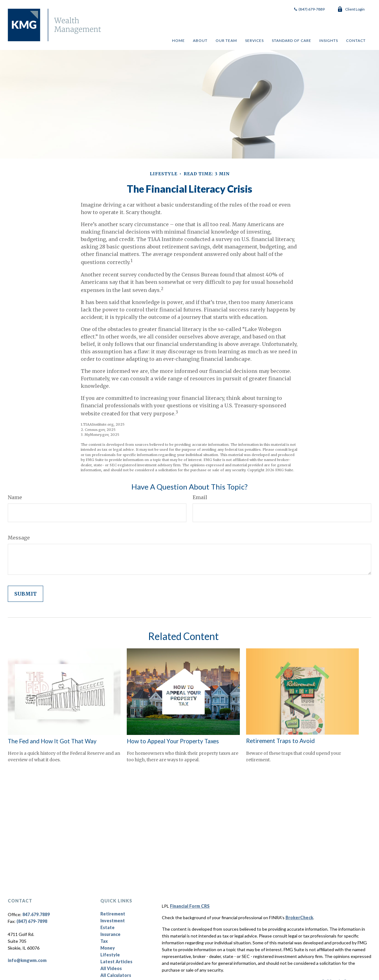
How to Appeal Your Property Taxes (173, 741)
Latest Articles (116, 962)
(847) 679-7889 (309, 9)
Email (200, 497)
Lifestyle (110, 955)
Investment (113, 921)
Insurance (110, 934)
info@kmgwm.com (27, 960)
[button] (178, 40)
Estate (107, 927)
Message (19, 538)
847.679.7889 (36, 914)
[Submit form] (25, 594)
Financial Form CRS (190, 906)
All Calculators (116, 975)
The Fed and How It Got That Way (52, 741)
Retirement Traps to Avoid (280, 741)
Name (15, 497)
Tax (104, 941)
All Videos (111, 968)
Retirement (113, 914)
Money (108, 948)
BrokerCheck (299, 917)
